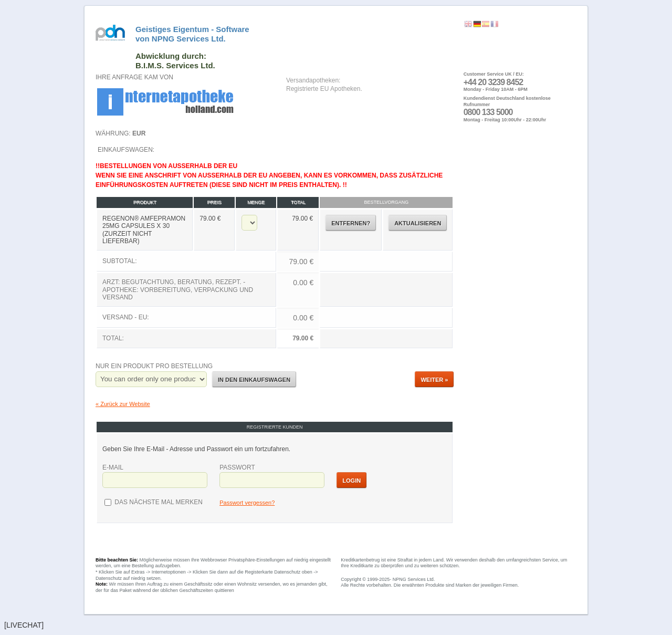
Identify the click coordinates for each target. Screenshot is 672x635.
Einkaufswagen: (275, 247)
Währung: (120, 133)
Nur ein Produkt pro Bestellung (154, 366)
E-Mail (113, 467)
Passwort (237, 467)
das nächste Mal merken (158, 502)
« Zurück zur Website (123, 404)
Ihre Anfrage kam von (134, 77)
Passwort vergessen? (247, 503)
